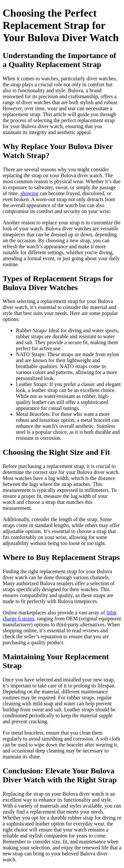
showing (29, 193)
